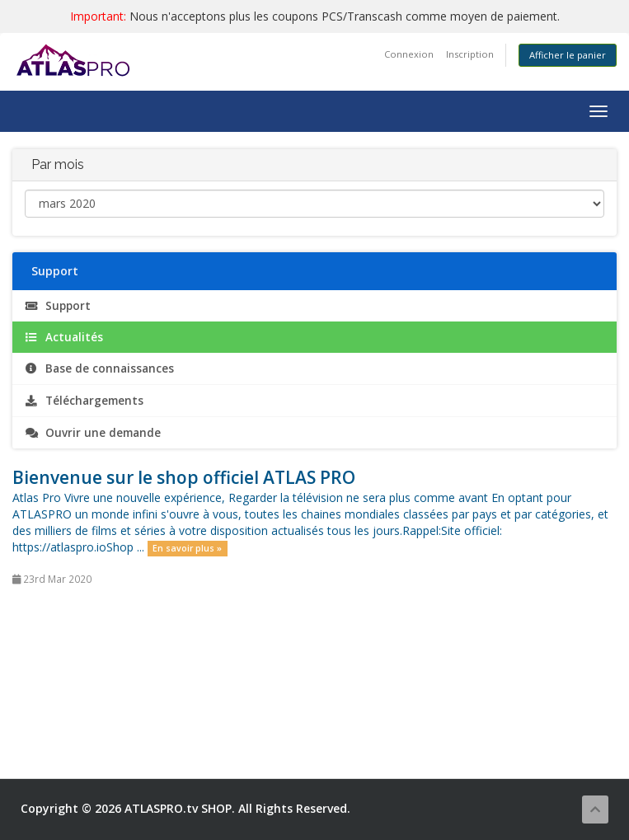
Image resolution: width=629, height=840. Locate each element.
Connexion (409, 54)
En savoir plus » (187, 548)
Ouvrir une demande (93, 433)
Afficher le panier (568, 55)
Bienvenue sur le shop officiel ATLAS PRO (184, 477)
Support (58, 306)
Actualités (64, 337)
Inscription (470, 54)
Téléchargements (84, 401)
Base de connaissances (99, 368)
